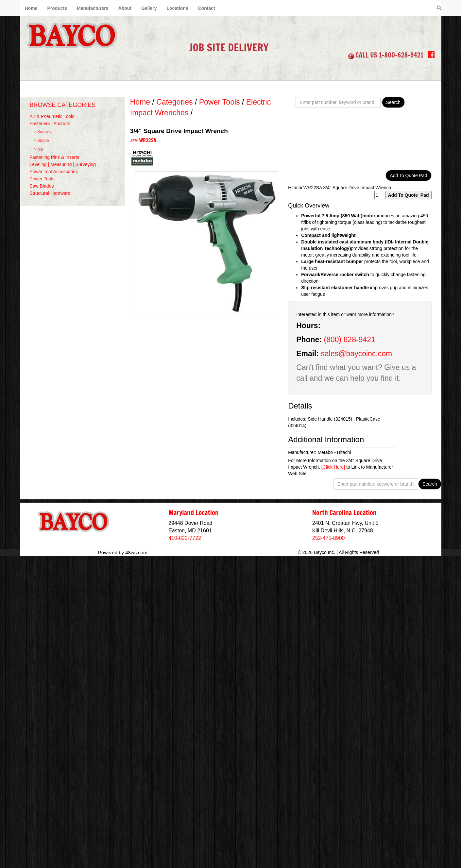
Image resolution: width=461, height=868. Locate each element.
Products (57, 8)
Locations (177, 8)
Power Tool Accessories (54, 172)
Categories (174, 102)
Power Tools (42, 179)
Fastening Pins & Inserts (55, 157)
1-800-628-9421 (401, 55)
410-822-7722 (185, 538)
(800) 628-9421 (349, 340)
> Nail (39, 149)
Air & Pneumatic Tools (52, 116)
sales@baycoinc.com (357, 354)
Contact (207, 8)
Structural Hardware (50, 193)
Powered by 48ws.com (123, 552)
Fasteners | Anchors (50, 124)
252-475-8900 (329, 538)
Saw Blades (42, 186)
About (125, 8)
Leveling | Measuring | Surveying (63, 164)
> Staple (41, 141)
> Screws (42, 132)
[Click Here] (333, 467)
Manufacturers (93, 8)
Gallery (149, 8)
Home (31, 8)
